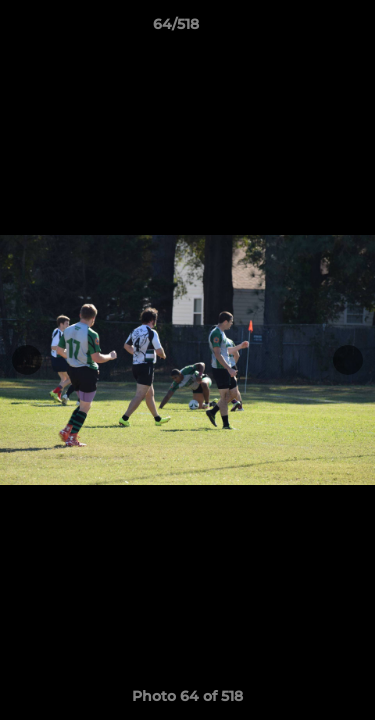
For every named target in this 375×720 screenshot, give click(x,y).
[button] (303, 29)
